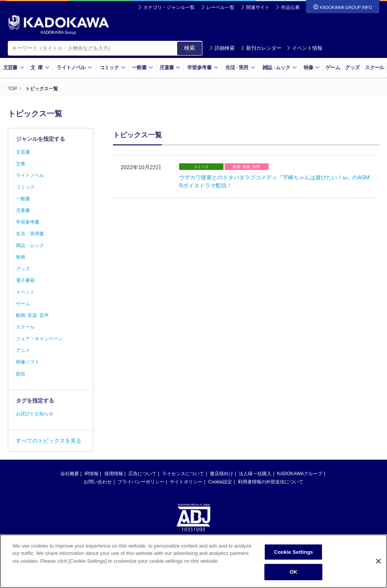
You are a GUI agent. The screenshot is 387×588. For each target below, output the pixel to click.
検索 (190, 48)
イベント (25, 292)
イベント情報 (304, 48)
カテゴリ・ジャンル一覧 (169, 7)
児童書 (170, 67)
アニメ (23, 350)
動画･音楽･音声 (32, 315)
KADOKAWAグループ (300, 473)
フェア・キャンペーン (39, 338)
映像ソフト (28, 362)
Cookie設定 (220, 481)
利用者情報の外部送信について (271, 481)
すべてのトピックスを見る (49, 440)
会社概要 (70, 473)
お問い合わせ (98, 481)
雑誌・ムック (30, 245)
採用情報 (114, 473)
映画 (21, 257)
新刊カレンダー (261, 48)
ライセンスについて (183, 473)
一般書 (143, 67)
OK (294, 572)
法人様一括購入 (255, 473)
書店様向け (222, 473)
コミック (113, 67)
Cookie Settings (294, 552)
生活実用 (240, 67)
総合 (21, 373)
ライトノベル (74, 67)
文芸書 (14, 67)
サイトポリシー (186, 481)
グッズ (352, 67)
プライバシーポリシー (141, 481)
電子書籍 (25, 280)
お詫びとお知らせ (35, 413)
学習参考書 (203, 67)
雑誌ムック (280, 67)
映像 (312, 67)
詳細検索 (222, 48)
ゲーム (333, 67)
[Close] (378, 561)
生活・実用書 (30, 233)
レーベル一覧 (220, 7)
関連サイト (258, 7)
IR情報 (91, 473)
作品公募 (290, 7)
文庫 (21, 163)
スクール (374, 67)
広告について (142, 473)
